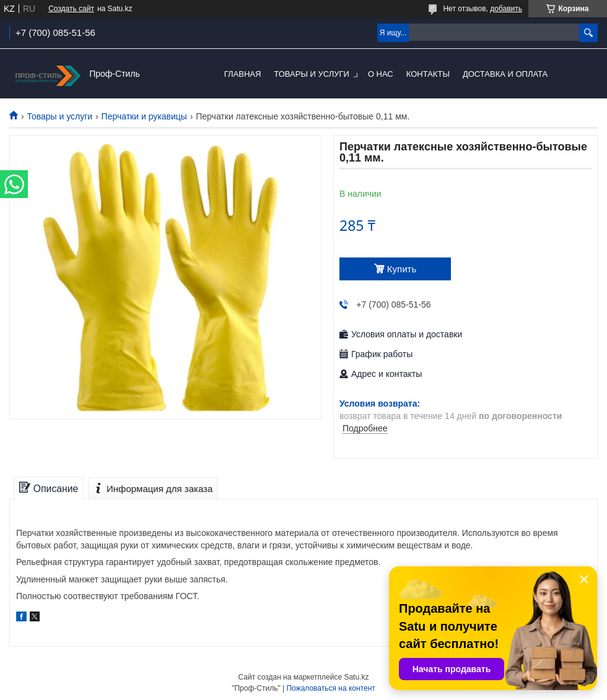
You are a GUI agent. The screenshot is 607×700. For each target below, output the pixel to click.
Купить (402, 269)
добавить (506, 9)
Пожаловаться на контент (330, 688)
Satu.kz (356, 677)
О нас (381, 74)
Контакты (428, 74)
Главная (243, 74)
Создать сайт (71, 9)
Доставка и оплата (505, 74)
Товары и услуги (312, 74)
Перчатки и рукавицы (144, 116)
